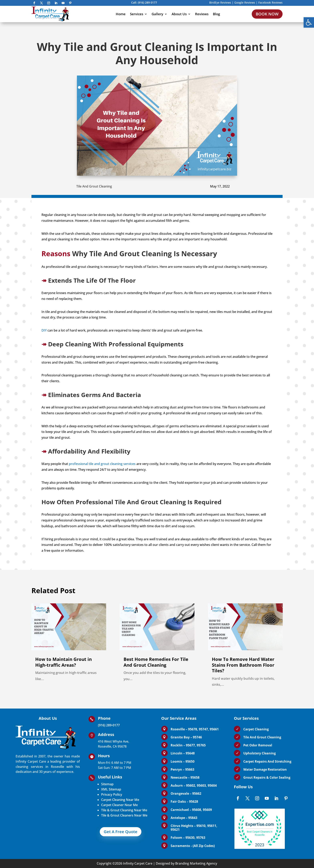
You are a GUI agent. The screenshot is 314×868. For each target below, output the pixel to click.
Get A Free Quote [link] (121, 832)
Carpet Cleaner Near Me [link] (119, 805)
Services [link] (137, 14)
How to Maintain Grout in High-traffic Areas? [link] (63, 662)
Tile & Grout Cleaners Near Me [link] (124, 815)
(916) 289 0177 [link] (147, 3)
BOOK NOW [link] (267, 14)
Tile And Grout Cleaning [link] (94, 186)
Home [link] (121, 14)
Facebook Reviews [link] (270, 3)
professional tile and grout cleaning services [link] (102, 464)
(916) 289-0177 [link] (109, 725)
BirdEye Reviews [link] (220, 3)
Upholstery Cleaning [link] (260, 753)
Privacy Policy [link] (112, 794)
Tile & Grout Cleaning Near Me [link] (124, 810)
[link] (309, 22)
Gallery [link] (157, 14)
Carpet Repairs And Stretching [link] (267, 761)
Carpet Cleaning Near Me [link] (120, 800)
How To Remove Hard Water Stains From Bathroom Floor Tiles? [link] (243, 665)
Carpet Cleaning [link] (256, 729)
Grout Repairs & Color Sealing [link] (267, 777)
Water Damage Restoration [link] (265, 769)
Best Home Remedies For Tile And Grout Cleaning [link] (156, 662)
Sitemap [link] (107, 784)
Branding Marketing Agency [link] (196, 863)
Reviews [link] (202, 14)
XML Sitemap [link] (111, 789)
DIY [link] (44, 330)
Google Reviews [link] (245, 3)
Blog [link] (216, 14)
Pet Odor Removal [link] (258, 745)
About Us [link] (179, 14)
